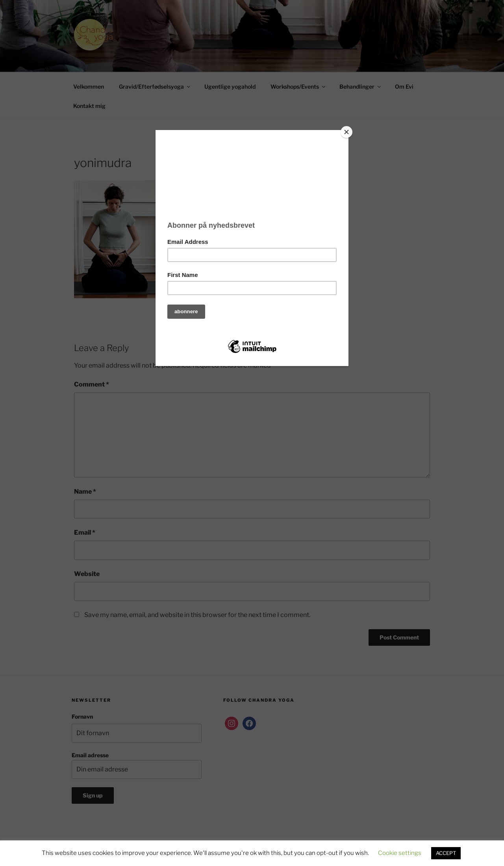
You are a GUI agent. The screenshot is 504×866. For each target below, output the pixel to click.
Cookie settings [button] (400, 853)
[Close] (346, 132)
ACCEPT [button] (446, 853)
